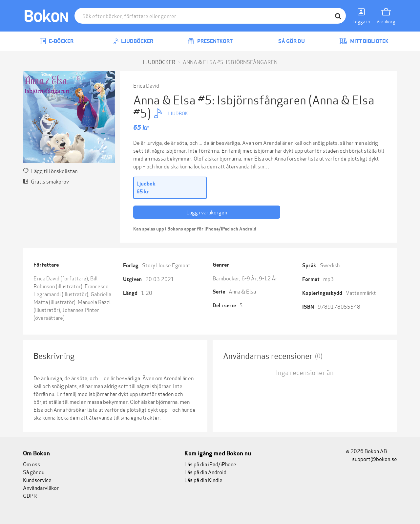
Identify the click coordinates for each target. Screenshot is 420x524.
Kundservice (37, 480)
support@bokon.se (371, 458)
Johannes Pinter (81, 309)
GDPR (30, 495)
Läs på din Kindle (203, 480)
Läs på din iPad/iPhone (210, 464)
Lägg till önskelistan (50, 171)
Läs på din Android (205, 472)
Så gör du (287, 41)
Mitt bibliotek (364, 41)
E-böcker (56, 41)
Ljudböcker (133, 41)
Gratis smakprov (46, 181)
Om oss (31, 464)
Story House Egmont (166, 265)
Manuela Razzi (94, 302)
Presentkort (210, 41)
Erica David (146, 85)
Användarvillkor (41, 487)
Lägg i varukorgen (207, 212)
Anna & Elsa (242, 291)
